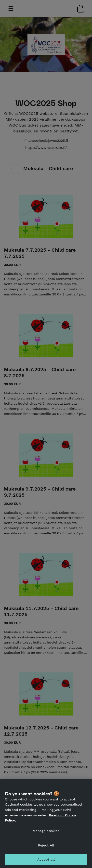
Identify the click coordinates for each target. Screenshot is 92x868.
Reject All (46, 850)
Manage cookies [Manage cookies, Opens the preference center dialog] (46, 836)
